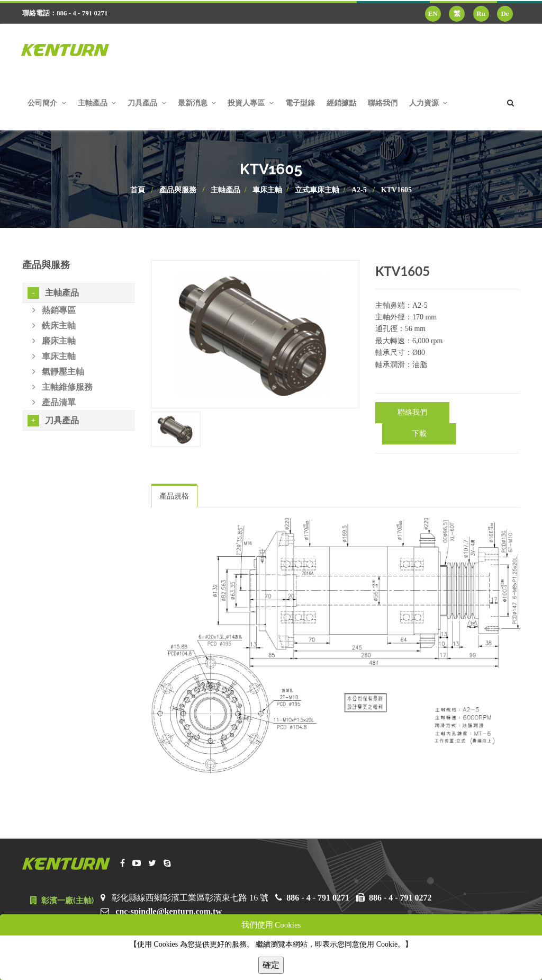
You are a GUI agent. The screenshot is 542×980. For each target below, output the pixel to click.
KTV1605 (396, 190)
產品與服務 (178, 190)
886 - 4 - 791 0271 (318, 898)
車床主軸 (267, 190)
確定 (271, 965)
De (505, 14)
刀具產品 (53, 421)
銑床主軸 (54, 326)
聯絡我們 (383, 103)
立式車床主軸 (317, 190)
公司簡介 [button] (47, 103)
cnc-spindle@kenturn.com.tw (169, 911)
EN (433, 14)
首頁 (138, 190)
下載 (419, 434)
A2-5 (359, 190)
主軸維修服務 (62, 387)
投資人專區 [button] (251, 103)
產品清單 (54, 402)
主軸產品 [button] (97, 103)
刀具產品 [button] (147, 103)
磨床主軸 (54, 341)
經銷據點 (341, 103)
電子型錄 (300, 103)
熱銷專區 (54, 310)
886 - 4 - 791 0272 (400, 898)
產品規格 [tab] (174, 496)
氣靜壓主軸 (58, 372)
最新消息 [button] (197, 103)
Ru (481, 14)
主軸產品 (225, 190)
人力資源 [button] (428, 103)
